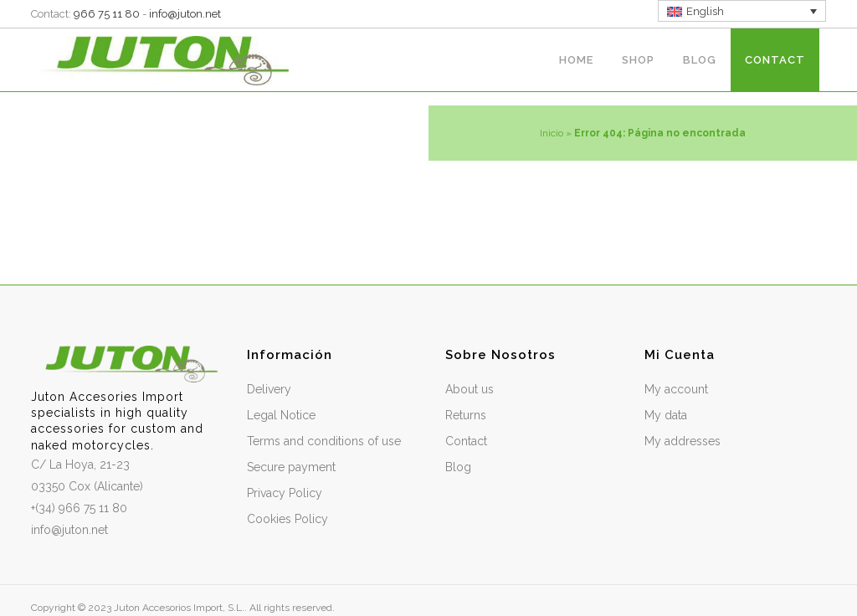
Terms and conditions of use (324, 441)
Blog (458, 467)
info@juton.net (185, 14)
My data (666, 415)
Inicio (552, 133)
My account (676, 389)
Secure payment (291, 467)
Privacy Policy (285, 493)
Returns (466, 415)
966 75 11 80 (107, 14)
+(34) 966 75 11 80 (79, 508)
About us (470, 389)
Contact (466, 441)
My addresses (683, 441)
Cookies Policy (287, 519)
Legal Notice (281, 415)
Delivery (269, 389)
